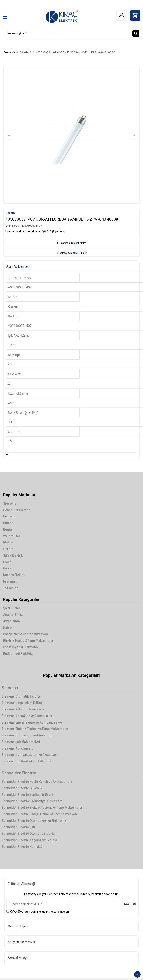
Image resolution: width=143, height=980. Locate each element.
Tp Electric (11, 588)
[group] (71, 135)
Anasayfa (9, 52)
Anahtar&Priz (13, 615)
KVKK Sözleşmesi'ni (24, 912)
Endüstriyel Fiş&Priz (18, 654)
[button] (9, 135)
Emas (7, 562)
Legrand (9, 516)
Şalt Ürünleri (12, 608)
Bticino (8, 523)
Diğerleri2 (26, 52)
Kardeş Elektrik (14, 575)
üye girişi (47, 231)
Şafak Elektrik (13, 555)
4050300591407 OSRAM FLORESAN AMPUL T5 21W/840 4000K (75, 52)
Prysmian (10, 581)
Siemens (10, 503)
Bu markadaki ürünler (71, 243)
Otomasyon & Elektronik (21, 647)
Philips (8, 542)
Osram (10, 213)
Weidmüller (12, 536)
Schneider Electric (17, 510)
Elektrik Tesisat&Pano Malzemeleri (29, 641)
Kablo (7, 628)
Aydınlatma (12, 621)
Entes (7, 568)
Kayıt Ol (130, 904)
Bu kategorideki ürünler (71, 253)
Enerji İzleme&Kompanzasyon (25, 634)
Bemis (8, 529)
